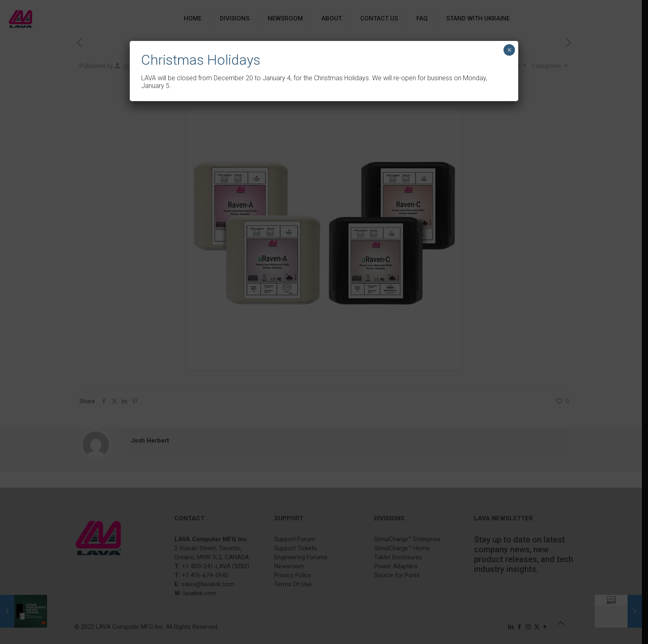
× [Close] (509, 50)
